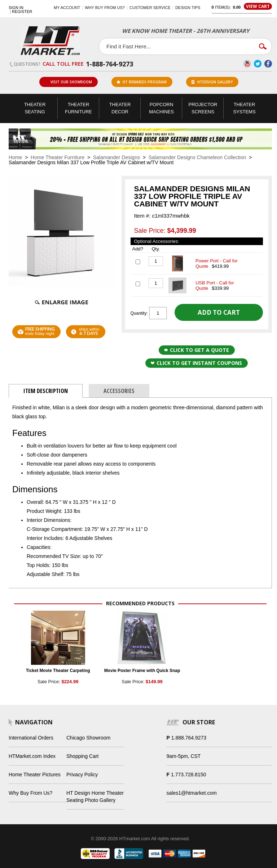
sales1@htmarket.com (192, 793)
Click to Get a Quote (197, 350)
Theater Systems (244, 108)
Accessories (119, 391)
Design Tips (188, 8)
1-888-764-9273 (109, 64)
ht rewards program (142, 82)
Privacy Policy (82, 775)
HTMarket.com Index (32, 756)
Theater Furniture (78, 108)
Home (15, 157)
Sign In (16, 8)
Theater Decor (120, 108)
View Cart (258, 6)
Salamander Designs (116, 157)
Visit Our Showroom (68, 82)
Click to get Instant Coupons (196, 363)
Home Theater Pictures (35, 775)
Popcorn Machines (161, 108)
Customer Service (150, 8)
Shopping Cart (83, 756)
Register (22, 12)
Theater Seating (35, 108)
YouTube (247, 64)
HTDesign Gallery (212, 82)
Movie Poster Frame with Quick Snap (142, 671)
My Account (67, 8)
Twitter (258, 64)
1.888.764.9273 (189, 738)
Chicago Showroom (88, 738)
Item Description (46, 391)
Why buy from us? (105, 8)
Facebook (268, 64)
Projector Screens (203, 108)
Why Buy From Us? (30, 793)
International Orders (31, 738)
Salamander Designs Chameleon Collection (197, 157)
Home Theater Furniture (58, 157)
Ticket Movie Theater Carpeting (58, 671)
